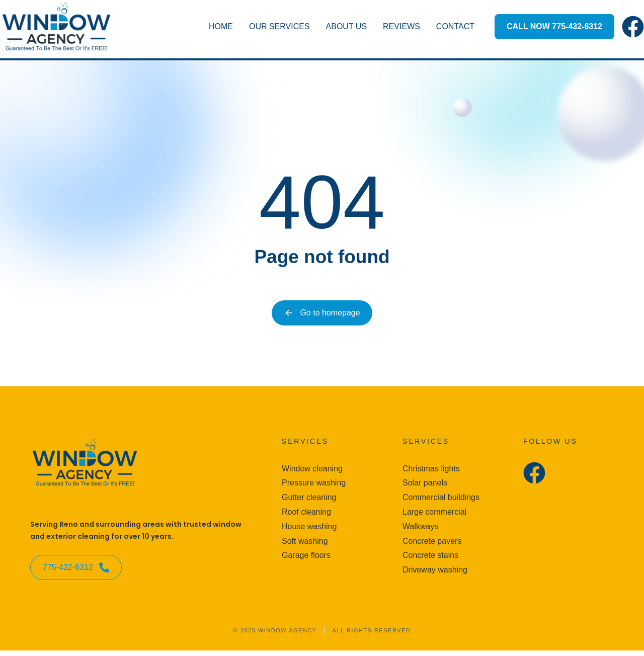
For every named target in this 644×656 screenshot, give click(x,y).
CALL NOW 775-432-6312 (554, 26)
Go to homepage (322, 313)
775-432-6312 (76, 573)
